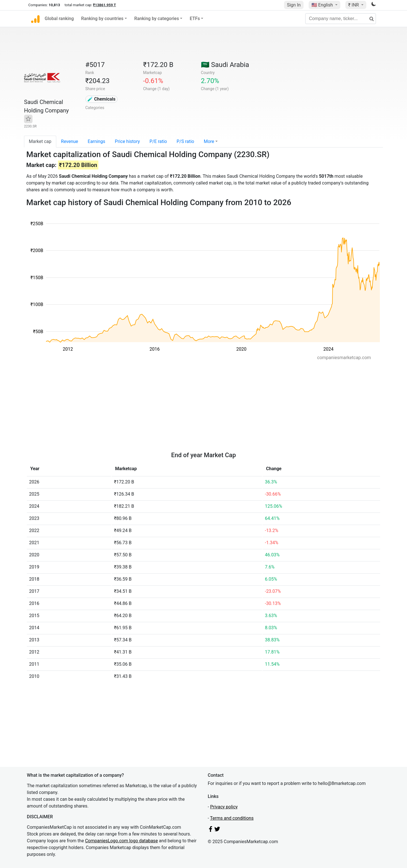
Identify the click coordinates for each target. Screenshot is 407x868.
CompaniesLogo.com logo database (121, 841)
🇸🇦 (225, 65)
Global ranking (59, 19)
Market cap (40, 141)
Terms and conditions (232, 818)
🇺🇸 (323, 5)
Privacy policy (224, 807)
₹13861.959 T (104, 5)
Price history (127, 141)
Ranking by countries (102, 19)
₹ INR (354, 5)
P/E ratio (158, 141)
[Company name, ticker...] (341, 19)
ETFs (195, 19)
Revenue (70, 141)
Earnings (96, 141)
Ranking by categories (157, 19)
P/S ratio (185, 141)
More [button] (209, 141)
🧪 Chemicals (101, 99)
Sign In (294, 5)
